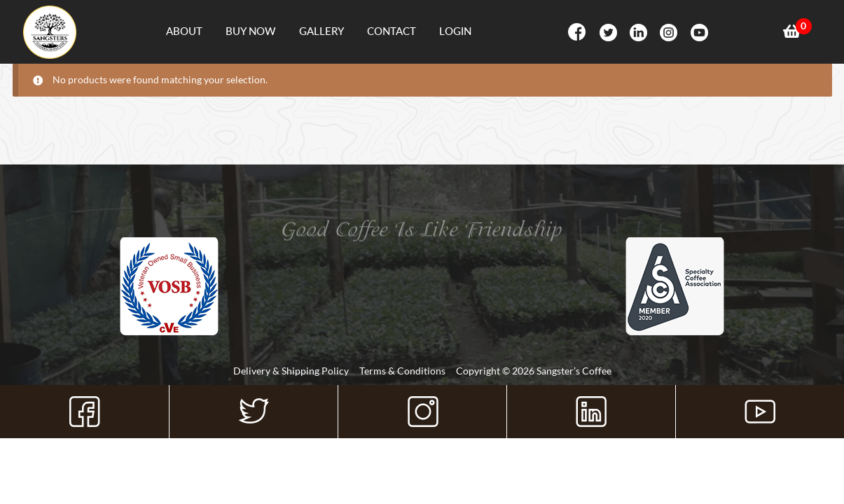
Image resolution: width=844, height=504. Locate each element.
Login (455, 31)
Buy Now (251, 31)
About (184, 31)
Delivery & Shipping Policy (291, 371)
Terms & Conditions (402, 371)
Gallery (321, 31)
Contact (392, 31)
